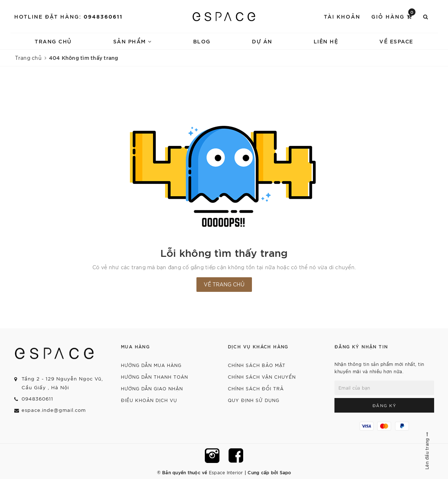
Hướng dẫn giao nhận (152, 388)
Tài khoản (342, 16)
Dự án (262, 41)
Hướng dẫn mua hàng (151, 365)
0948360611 (103, 16)
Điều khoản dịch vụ (149, 400)
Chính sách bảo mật (257, 365)
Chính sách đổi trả (256, 388)
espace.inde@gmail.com (54, 410)
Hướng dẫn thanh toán (154, 377)
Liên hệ (326, 41)
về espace (396, 41)
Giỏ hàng (393, 16)
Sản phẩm (133, 41)
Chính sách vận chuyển (262, 377)
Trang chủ (53, 41)
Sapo (286, 472)
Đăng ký (384, 405)
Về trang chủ (224, 284)
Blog (202, 41)
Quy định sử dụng (254, 400)
